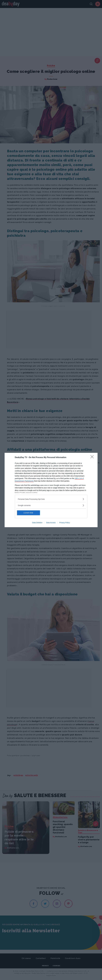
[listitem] (51, 499)
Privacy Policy (65, 523)
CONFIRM (28, 513)
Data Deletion (37, 523)
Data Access (51, 523)
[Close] (93, 458)
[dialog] (51, 490)
